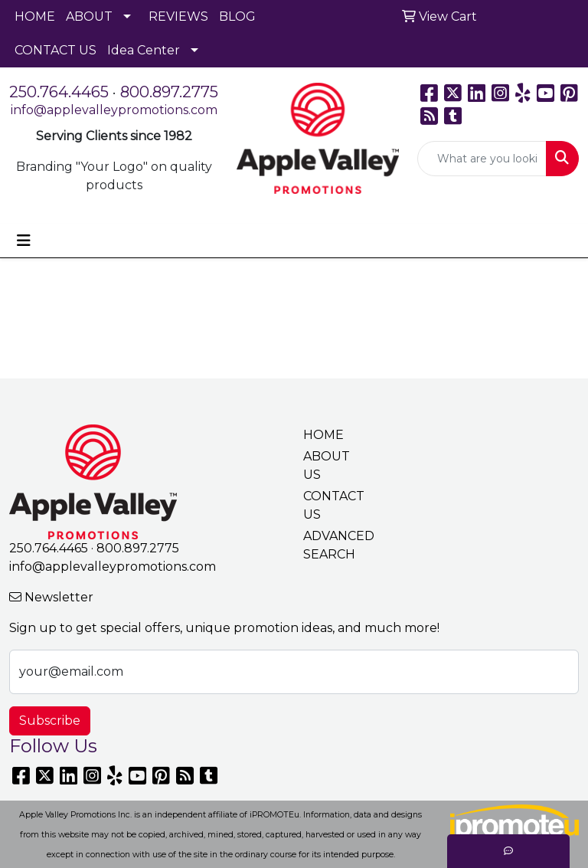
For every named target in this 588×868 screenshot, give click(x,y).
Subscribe (50, 721)
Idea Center (144, 50)
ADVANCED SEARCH (331, 545)
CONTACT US (56, 50)
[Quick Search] (482, 159)
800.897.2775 (169, 92)
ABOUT (89, 16)
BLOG (237, 16)
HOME (35, 16)
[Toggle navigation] (24, 241)
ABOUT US (327, 465)
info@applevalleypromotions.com (114, 110)
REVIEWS (178, 16)
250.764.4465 (59, 92)
